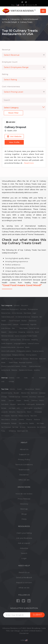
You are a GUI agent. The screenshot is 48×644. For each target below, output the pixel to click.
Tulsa (3, 431)
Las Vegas (12, 408)
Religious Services (18, 355)
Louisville (4, 412)
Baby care (42, 359)
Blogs (24, 514)
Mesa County (21, 412)
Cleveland (41, 397)
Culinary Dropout (15, 127)
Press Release (24, 499)
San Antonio (41, 427)
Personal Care (6, 313)
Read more (29, 163)
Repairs (4, 332)
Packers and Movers (26, 370)
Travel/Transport (14, 321)
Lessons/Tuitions (33, 343)
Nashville (14, 416)
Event (37, 332)
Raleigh (14, 423)
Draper (19, 401)
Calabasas (42, 393)
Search (24, 553)
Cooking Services (35, 366)
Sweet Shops (13, 362)
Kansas (4, 408)
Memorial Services (7, 336)
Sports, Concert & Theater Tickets (26, 336)
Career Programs (7, 343)
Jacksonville (40, 404)
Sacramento (31, 427)
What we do (24, 588)
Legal (34, 313)
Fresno (41, 401)
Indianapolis (30, 404)
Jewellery (37, 370)
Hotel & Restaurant (8, 317)
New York (34, 416)
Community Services (21, 359)
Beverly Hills (25, 393)
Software (17, 305)
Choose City (32, 5)
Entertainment (6, 324)
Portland (37, 420)
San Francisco (6, 427)
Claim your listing (24, 533)
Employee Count (10, 62)
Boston (38, 389)
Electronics (33, 321)
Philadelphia (6, 423)
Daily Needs (23, 328)
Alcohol (24, 321)
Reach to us (24, 572)
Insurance (20, 347)
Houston (13, 404)
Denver (11, 401)
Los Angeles (28, 408)
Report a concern (24, 583)
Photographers (33, 309)
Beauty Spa (34, 359)
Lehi (18, 408)
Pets (13, 328)
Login (24, 558)
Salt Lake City (23, 423)
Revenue (6, 50)
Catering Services (7, 359)
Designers (35, 317)
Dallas (3, 401)
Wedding (34, 340)
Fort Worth (5, 404)
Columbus (33, 397)
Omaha (21, 420)
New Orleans (6, 420)
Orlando (14, 420)
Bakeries (14, 370)
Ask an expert (24, 543)
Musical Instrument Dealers (11, 366)
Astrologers (5, 340)
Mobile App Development (10, 309)
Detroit (26, 401)
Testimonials (24, 470)
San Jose (15, 427)
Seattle (31, 423)
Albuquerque (29, 389)
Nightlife (33, 324)
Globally (12, 378)
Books (3, 362)
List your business (24, 538)
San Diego (40, 423)
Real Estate (27, 313)
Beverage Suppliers (25, 362)
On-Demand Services (23, 317)
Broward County (7, 393)
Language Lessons (20, 343)
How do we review (24, 494)
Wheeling (12, 431)
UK (33, 378)
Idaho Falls (21, 404)
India (26, 378)
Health (4, 321)
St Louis (23, 427)
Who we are (24, 480)
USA (18, 378)
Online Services (17, 313)
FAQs (24, 519)
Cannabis (23, 309)
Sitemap (24, 509)
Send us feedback (24, 577)
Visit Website (14, 136)
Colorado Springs (15, 397)
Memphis (12, 412)
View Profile (14, 142)
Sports (27, 347)
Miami (29, 412)
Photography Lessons (24, 351)
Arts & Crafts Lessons (8, 351)
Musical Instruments (8, 347)
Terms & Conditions (24, 465)
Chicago (4, 397)
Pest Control (13, 332)
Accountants (6, 370)
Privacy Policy (24, 459)
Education (25, 305)
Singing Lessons (38, 351)
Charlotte (25, 397)
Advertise (24, 548)
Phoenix (29, 420)
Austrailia (42, 378)
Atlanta (12, 389)
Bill (41, 317)
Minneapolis (5, 416)
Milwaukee (38, 412)
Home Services (34, 328)
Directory (24, 504)
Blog (13, 5)
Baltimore (34, 393)
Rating (5, 74)
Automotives (25, 324)
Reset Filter (13, 113)
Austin (20, 389)
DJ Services (26, 340)
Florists (24, 366)
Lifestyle (16, 324)
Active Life (30, 332)
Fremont (34, 401)
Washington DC (22, 431)
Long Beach (38, 408)
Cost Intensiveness (11, 87)
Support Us (24, 454)
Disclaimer (24, 475)
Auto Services (6, 328)
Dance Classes (6, 355)
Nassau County (24, 416)
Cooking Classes (15, 340)
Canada (11, 382)
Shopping (22, 332)
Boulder (16, 393)
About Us (24, 449)
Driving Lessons (31, 355)
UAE (3, 382)
